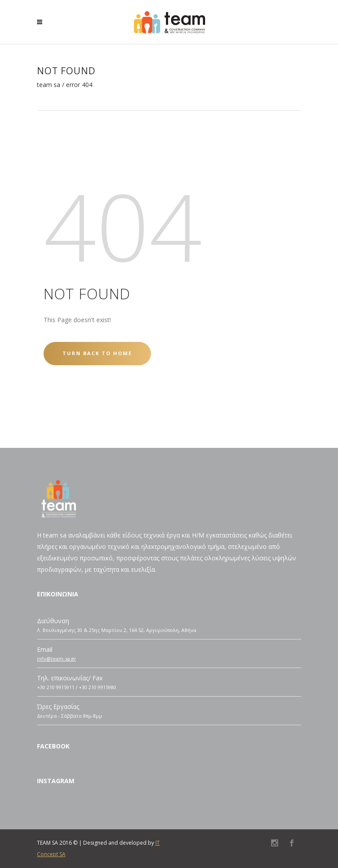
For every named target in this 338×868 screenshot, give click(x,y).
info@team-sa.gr (57, 659)
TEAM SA (49, 85)
